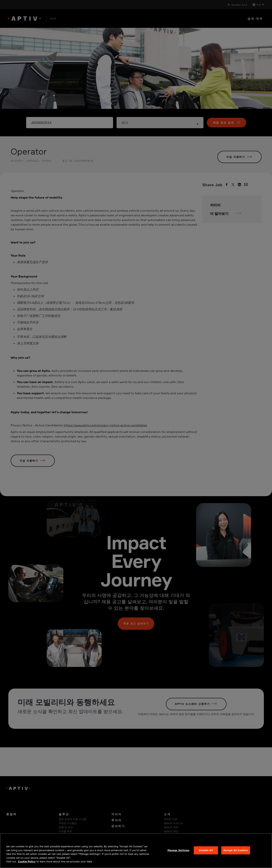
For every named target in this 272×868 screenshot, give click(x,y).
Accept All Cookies (236, 853)
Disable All (206, 853)
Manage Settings (178, 853)
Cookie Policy (27, 865)
